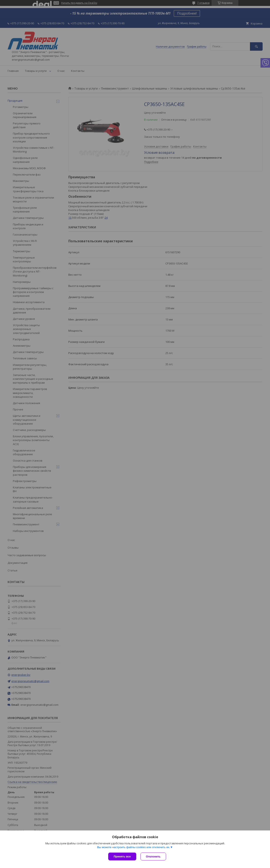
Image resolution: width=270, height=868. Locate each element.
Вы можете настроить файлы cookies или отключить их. (134, 847)
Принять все (122, 856)
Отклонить (153, 856)
